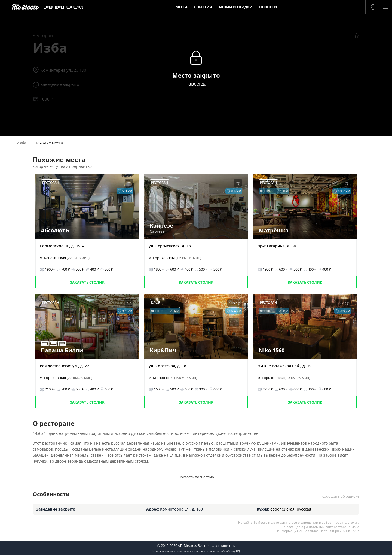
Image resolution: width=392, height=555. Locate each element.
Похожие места (49, 143)
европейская (282, 509)
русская (304, 509)
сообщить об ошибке (341, 496)
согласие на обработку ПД (222, 551)
